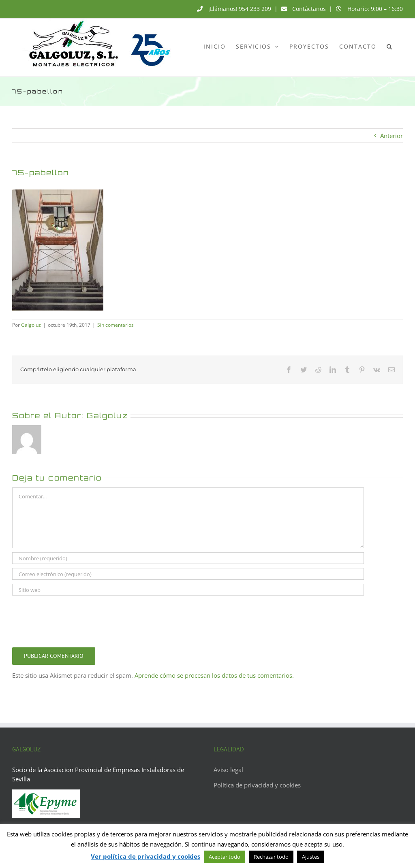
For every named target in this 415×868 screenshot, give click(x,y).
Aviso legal (228, 770)
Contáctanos (309, 9)
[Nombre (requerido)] (188, 558)
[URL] (188, 590)
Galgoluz (31, 325)
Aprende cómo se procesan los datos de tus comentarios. (214, 675)
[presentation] (74, 619)
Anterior (391, 136)
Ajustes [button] (311, 857)
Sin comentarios (116, 325)
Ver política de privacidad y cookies (145, 856)
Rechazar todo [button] (271, 857)
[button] (390, 46)
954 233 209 (255, 9)
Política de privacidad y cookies (257, 785)
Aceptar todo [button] (225, 857)
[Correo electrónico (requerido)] (188, 574)
